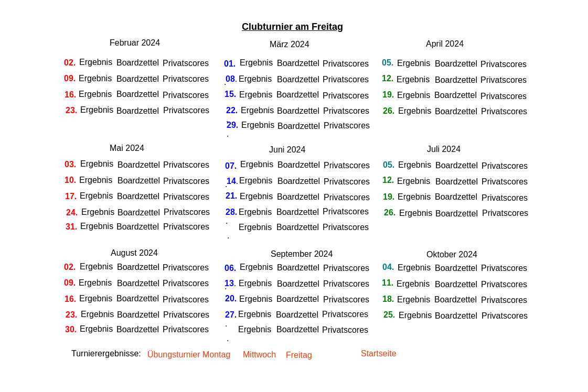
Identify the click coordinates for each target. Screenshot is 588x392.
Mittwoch (259, 355)
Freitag (300, 355)
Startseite (379, 353)
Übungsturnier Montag (189, 355)
